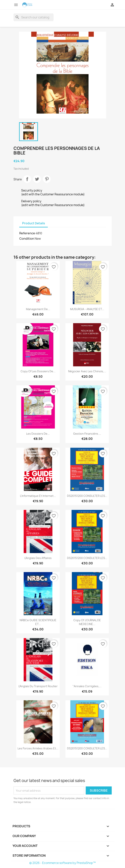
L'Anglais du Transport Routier (38, 686)
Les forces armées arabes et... (38, 748)
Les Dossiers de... (38, 434)
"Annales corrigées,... (87, 686)
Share (27, 179)
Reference (27, 233)
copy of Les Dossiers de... (38, 371)
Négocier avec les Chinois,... (87, 371)
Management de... (38, 309)
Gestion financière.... (87, 434)
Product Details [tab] (34, 223)
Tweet (37, 179)
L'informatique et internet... (38, 496)
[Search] (34, 17)
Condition (27, 239)
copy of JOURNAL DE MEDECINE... (87, 622)
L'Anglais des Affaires (38, 558)
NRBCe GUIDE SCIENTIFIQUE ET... (38, 622)
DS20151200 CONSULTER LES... (87, 496)
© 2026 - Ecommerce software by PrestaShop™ (62, 863)
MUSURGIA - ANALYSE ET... (87, 309)
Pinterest (47, 179)
